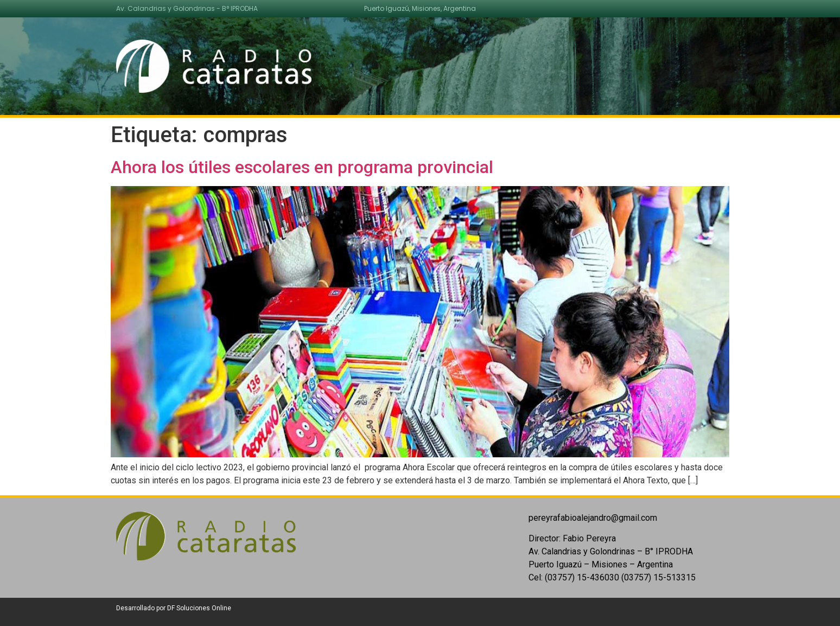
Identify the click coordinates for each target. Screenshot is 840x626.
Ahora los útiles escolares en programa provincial (302, 167)
